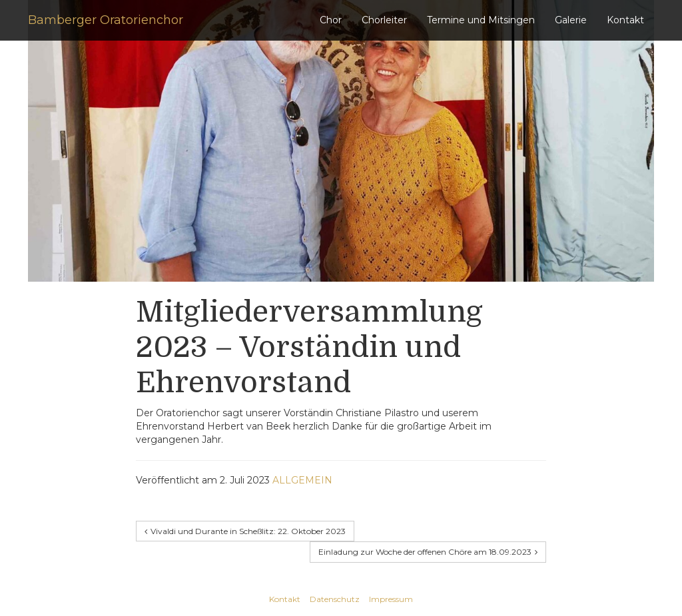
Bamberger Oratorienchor (106, 20)
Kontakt (625, 20)
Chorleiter (384, 20)
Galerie (571, 20)
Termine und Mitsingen (481, 20)
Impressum (391, 599)
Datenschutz (335, 599)
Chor (331, 20)
